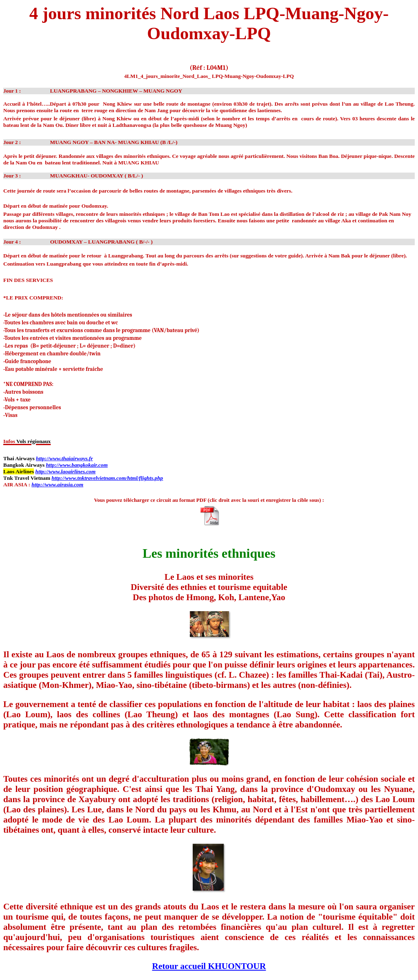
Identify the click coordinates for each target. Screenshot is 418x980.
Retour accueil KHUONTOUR (209, 966)
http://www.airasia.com (57, 484)
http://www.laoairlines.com (66, 471)
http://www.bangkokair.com (77, 465)
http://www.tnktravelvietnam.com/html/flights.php (107, 478)
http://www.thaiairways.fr (64, 458)
